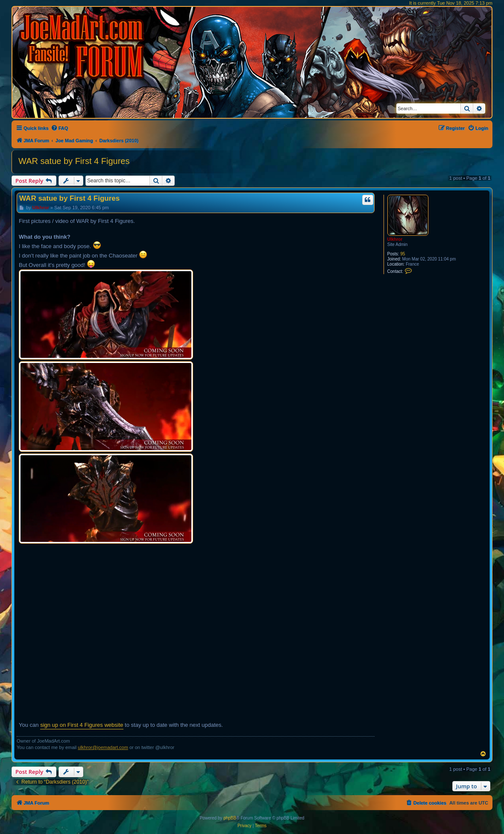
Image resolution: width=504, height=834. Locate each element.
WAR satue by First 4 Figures (74, 161)
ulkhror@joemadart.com (103, 747)
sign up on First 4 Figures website (82, 725)
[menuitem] (60, 128)
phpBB (230, 818)
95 (403, 254)
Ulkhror (395, 239)
